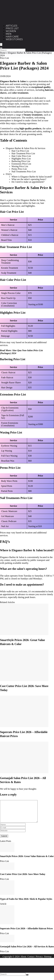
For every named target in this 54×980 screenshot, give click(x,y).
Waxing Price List (20, 166)
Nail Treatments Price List (24, 172)
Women (11, 31)
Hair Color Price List (21, 156)
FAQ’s (9, 174)
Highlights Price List (21, 159)
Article (3, 908)
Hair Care (12, 37)
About (23, 961)
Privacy (39, 961)
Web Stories (14, 39)
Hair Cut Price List (20, 151)
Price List (12, 28)
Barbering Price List (21, 161)
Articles (12, 26)
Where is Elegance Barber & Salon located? (32, 177)
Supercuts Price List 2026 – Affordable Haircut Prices (26, 933)
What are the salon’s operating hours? (29, 179)
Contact (31, 961)
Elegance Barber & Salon (13, 81)
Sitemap (48, 961)
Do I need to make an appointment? (28, 182)
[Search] (1, 48)
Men (9, 34)
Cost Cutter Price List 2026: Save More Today (23, 878)
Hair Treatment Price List (23, 153)
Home (3, 53)
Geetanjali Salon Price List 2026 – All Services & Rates (27, 951)
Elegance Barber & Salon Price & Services (26, 148)
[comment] (21, 813)
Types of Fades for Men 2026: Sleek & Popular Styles (26, 903)
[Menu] (1, 45)
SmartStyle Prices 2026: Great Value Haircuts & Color (27, 861)
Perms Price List (19, 169)
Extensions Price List (21, 164)
